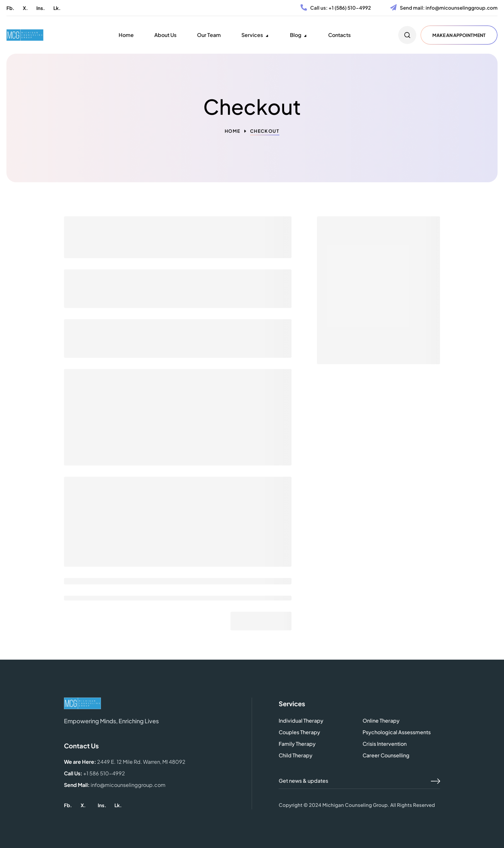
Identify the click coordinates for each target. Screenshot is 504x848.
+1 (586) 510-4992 (350, 8)
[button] (10, 8)
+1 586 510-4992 (104, 773)
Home (233, 131)
